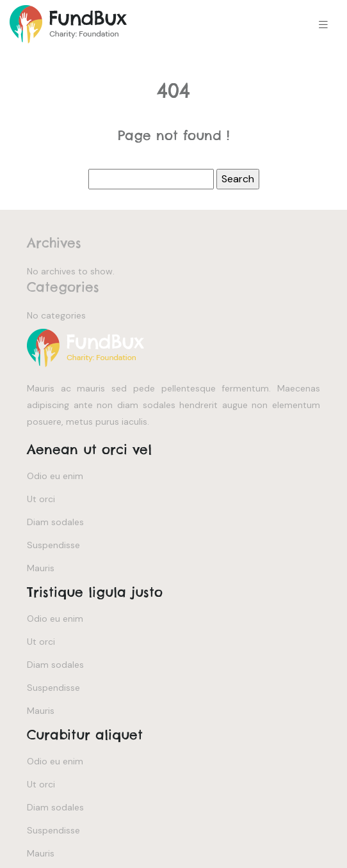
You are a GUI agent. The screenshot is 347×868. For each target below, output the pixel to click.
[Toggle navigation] (323, 25)
